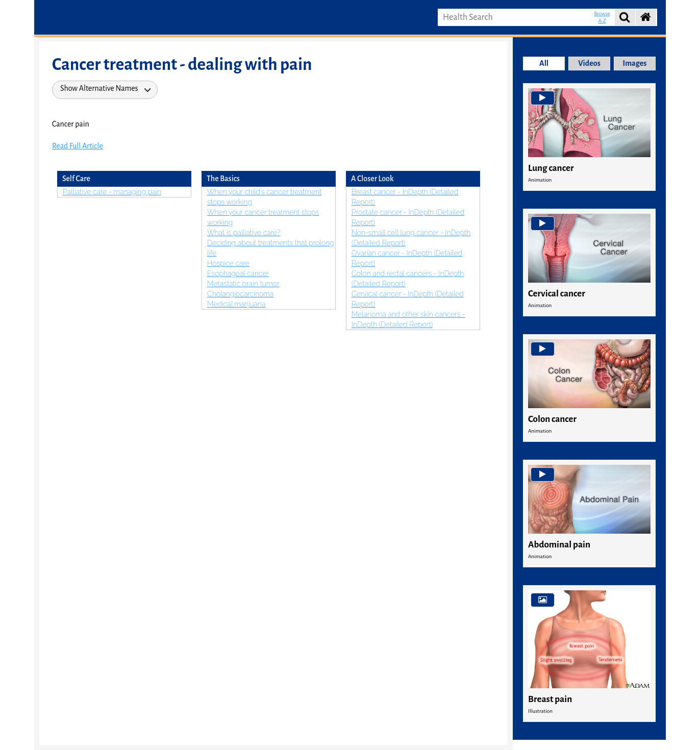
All (544, 63)
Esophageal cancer (238, 273)
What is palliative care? (244, 233)
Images (635, 63)
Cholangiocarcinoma (240, 294)
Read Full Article (78, 146)
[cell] (589, 388)
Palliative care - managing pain (112, 192)
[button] (645, 17)
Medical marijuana (236, 304)
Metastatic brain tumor (243, 284)
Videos (589, 63)
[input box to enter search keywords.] (515, 17)
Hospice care (228, 263)
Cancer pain (71, 124)
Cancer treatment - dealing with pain (182, 65)
